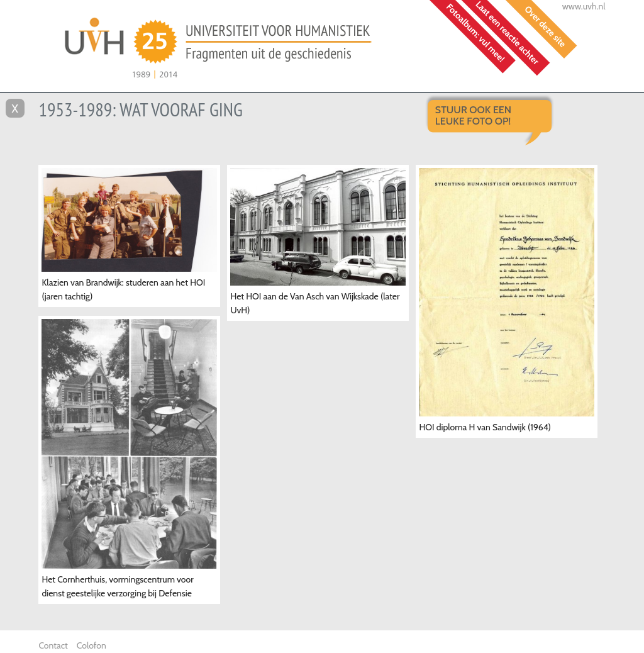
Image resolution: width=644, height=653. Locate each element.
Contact (53, 645)
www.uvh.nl (584, 6)
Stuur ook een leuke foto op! (473, 115)
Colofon (92, 645)
